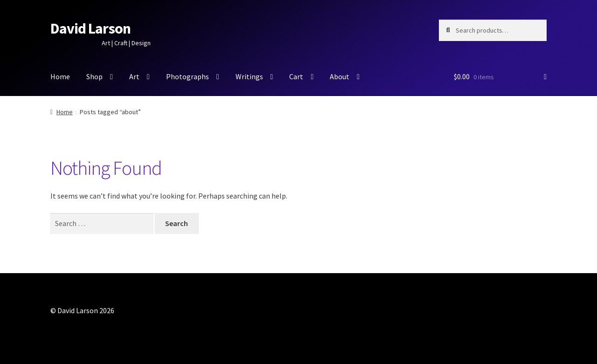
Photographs (187, 76)
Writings (249, 76)
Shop (94, 76)
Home (60, 76)
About (340, 76)
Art (134, 76)
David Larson (90, 28)
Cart (296, 76)
